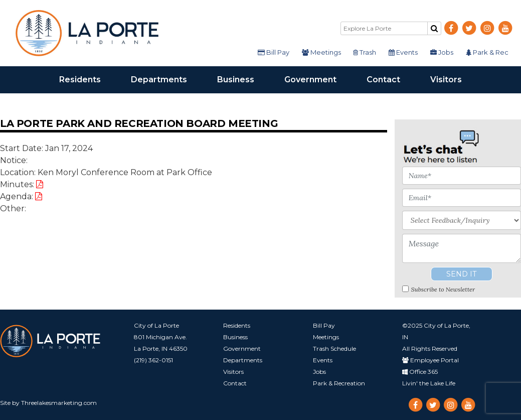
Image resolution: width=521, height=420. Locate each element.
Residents (88, 79)
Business (243, 79)
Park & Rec (487, 52)
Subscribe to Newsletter (443, 289)
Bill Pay (276, 52)
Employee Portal (430, 360)
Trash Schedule (334, 348)
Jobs (442, 52)
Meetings (323, 52)
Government (318, 79)
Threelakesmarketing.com (59, 403)
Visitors (454, 79)
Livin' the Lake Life (429, 383)
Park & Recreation (339, 383)
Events (404, 52)
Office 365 (420, 372)
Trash (366, 52)
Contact (391, 79)
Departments (166, 79)
